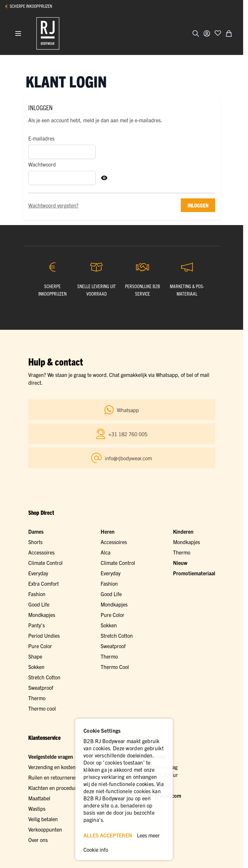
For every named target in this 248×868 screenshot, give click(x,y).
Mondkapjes (42, 615)
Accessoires (41, 552)
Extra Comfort (43, 583)
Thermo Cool (115, 667)
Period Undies (44, 635)
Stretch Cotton (44, 677)
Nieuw (180, 563)
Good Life (39, 604)
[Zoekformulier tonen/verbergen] (196, 33)
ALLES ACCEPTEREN (108, 835)
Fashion (37, 594)
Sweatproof (41, 688)
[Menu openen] (18, 33)
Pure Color (40, 646)
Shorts (35, 542)
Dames (36, 531)
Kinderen (183, 531)
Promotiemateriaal (194, 573)
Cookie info (96, 849)
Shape (35, 656)
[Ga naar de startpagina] (48, 33)
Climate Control (45, 563)
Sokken (36, 667)
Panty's (37, 625)
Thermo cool (42, 708)
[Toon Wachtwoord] (104, 178)
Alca (105, 552)
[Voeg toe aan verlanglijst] (218, 33)
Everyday (38, 573)
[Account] (207, 33)
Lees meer (148, 835)
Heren (108, 531)
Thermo (37, 698)
